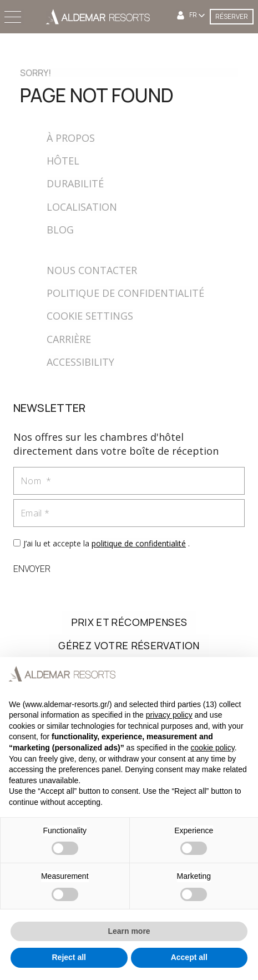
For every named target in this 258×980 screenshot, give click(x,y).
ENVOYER (32, 569)
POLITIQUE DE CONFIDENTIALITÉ (125, 293)
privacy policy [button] (169, 715)
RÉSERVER (232, 16)
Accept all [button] (189, 957)
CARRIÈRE (69, 339)
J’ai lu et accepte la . (107, 543)
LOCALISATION (82, 207)
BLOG (60, 230)
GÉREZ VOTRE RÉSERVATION (129, 645)
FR (194, 15)
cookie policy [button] (213, 748)
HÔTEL (63, 161)
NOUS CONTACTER (92, 270)
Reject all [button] (69, 957)
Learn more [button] (129, 931)
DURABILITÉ (75, 183)
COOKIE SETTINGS (90, 316)
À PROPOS (71, 138)
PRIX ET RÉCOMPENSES (129, 622)
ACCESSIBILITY (80, 362)
